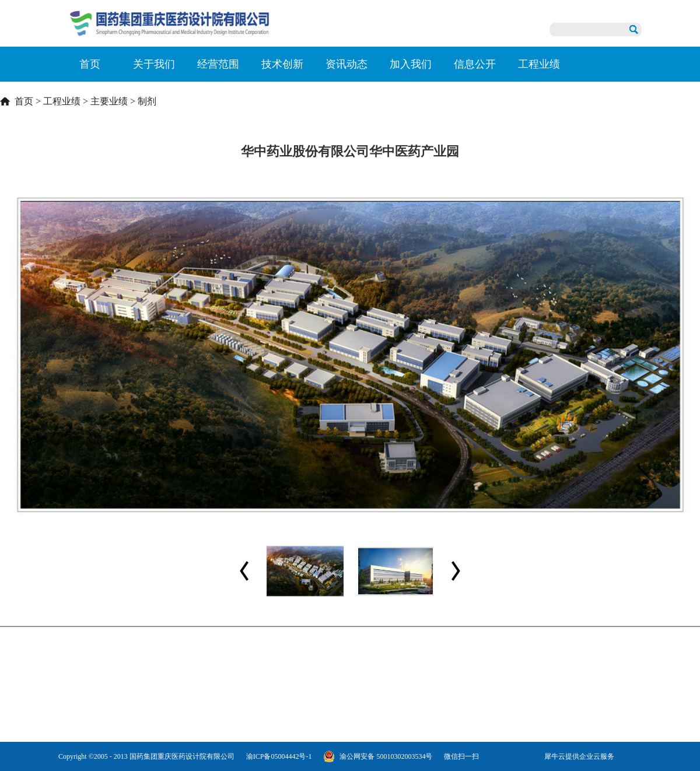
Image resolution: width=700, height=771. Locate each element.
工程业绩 (62, 101)
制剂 (147, 101)
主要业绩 (109, 101)
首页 (90, 64)
